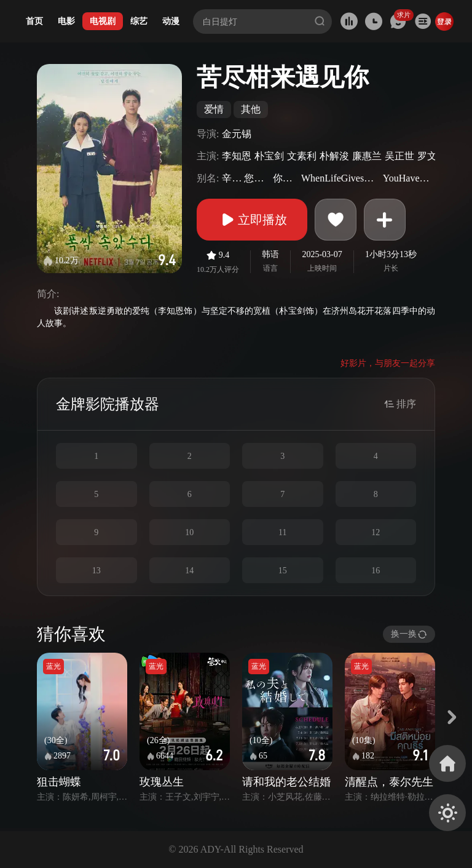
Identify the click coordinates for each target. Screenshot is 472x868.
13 (96, 571)
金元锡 (237, 134)
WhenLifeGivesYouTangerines (340, 178)
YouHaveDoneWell (407, 178)
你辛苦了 (285, 178)
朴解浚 (334, 156)
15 (283, 571)
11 (282, 532)
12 (376, 532)
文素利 (302, 156)
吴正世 (399, 156)
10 (189, 532)
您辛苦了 (257, 178)
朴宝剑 (269, 156)
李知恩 (237, 156)
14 (189, 571)
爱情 (214, 109)
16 (376, 571)
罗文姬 (432, 156)
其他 (251, 109)
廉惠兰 (367, 156)
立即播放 (252, 220)
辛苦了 (231, 178)
